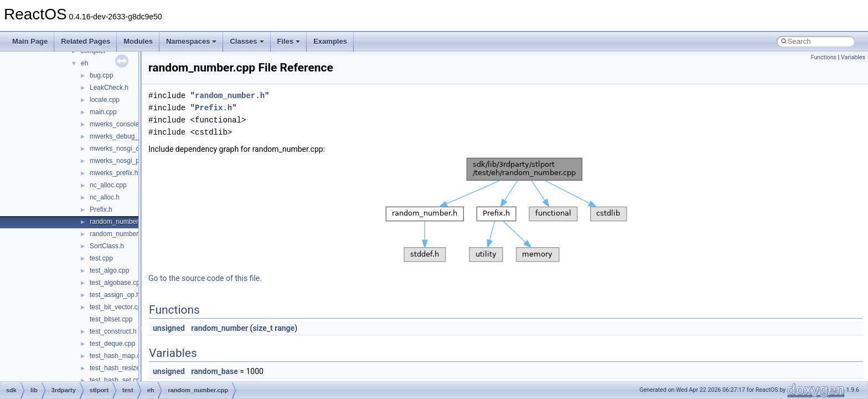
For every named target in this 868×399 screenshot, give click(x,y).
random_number (219, 328)
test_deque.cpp (112, 344)
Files (289, 41)
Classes (247, 41)
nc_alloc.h (105, 197)
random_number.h (117, 234)
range (285, 328)
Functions (823, 57)
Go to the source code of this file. (205, 278)
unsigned (169, 328)
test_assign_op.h (115, 295)
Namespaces (192, 41)
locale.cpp (105, 100)
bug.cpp (102, 75)
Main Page (30, 41)
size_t (262, 328)
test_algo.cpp (109, 270)
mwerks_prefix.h (114, 173)
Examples (330, 41)
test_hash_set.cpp (117, 380)
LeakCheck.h (109, 88)
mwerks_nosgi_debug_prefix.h (135, 149)
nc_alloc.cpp (108, 185)
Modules (138, 41)
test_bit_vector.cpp (117, 307)
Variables (853, 57)
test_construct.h (113, 331)
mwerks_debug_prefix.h (125, 136)
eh (84, 63)
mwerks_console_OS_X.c (128, 124)
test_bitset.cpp (111, 319)
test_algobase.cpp (117, 283)
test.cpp (101, 258)
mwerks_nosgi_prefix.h (124, 161)
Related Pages (86, 41)
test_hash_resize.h (118, 368)
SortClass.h (107, 246)
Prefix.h (101, 209)
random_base (215, 371)
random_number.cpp (120, 222)
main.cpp (103, 112)
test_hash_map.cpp (119, 356)
